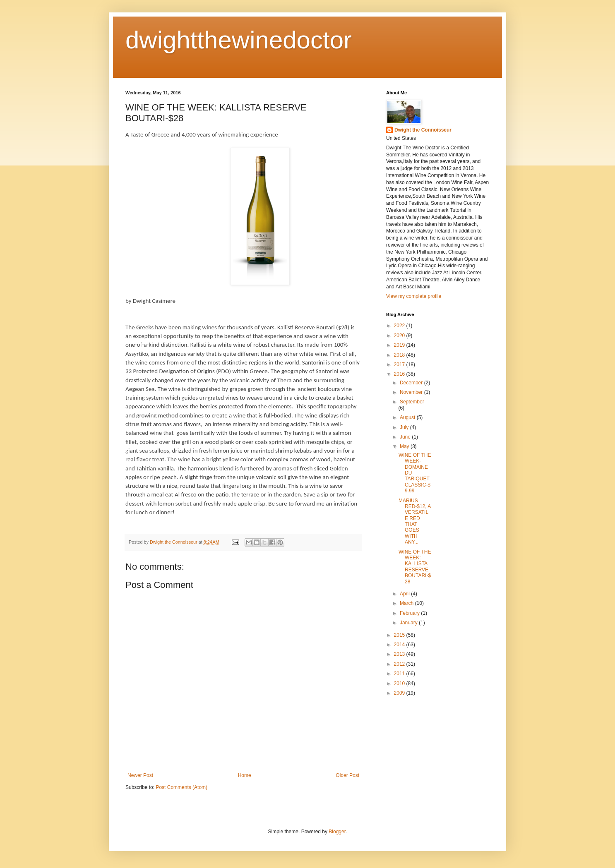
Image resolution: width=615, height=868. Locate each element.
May (405, 446)
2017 (400, 364)
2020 (400, 336)
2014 (400, 645)
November (412, 392)
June (406, 437)
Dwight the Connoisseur (423, 130)
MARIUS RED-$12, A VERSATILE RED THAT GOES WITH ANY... (415, 522)
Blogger (337, 832)
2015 (400, 635)
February (410, 613)
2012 (400, 664)
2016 (400, 374)
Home (245, 775)
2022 (400, 326)
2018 (400, 355)
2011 (400, 674)
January (409, 623)
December (412, 383)
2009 (400, 693)
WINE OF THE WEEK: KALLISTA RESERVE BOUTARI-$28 (415, 567)
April (405, 594)
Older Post (347, 775)
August (408, 417)
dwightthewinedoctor (239, 40)
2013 (400, 654)
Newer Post (140, 775)
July (405, 427)
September (412, 402)
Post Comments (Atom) (181, 787)
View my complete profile (414, 296)
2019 (400, 345)
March (407, 603)
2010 (400, 683)
